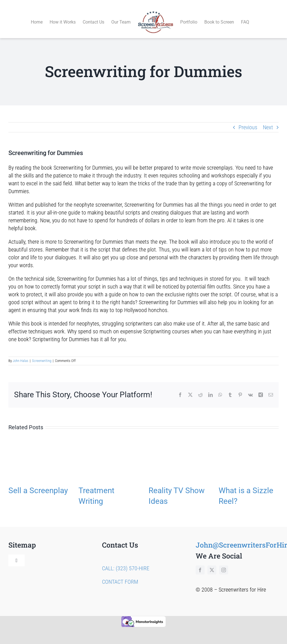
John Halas (20, 355)
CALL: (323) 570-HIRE (126, 562)
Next (268, 121)
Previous (248, 121)
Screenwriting (42, 355)
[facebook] (200, 564)
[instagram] (224, 564)
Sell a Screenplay (38, 484)
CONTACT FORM (120, 575)
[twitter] (212, 564)
